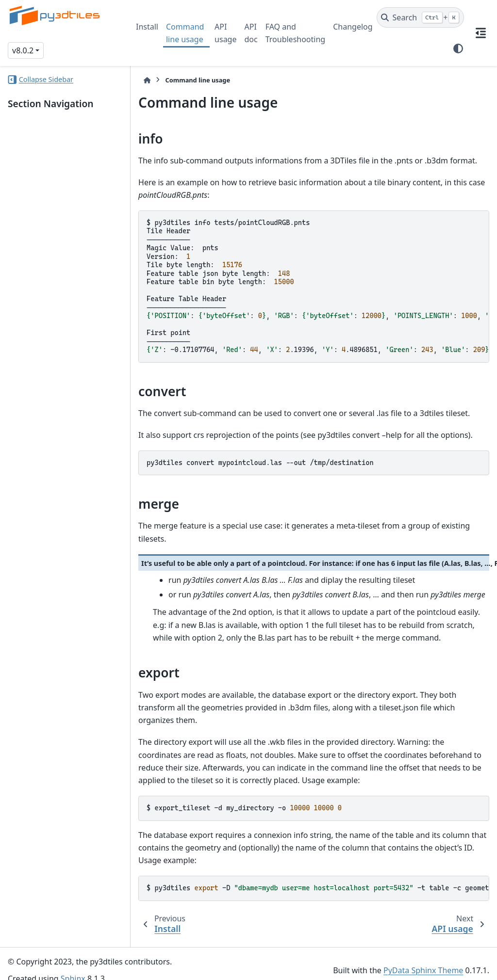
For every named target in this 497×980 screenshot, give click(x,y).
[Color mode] (458, 48)
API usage (225, 33)
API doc (251, 33)
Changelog (353, 27)
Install (147, 27)
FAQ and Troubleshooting (296, 33)
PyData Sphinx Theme (423, 957)
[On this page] (480, 33)
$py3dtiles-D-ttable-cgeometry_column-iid (315, 875)
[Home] (141, 80)
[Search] (421, 17)
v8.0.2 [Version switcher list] (23, 50)
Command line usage (185, 33)
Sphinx (73, 966)
